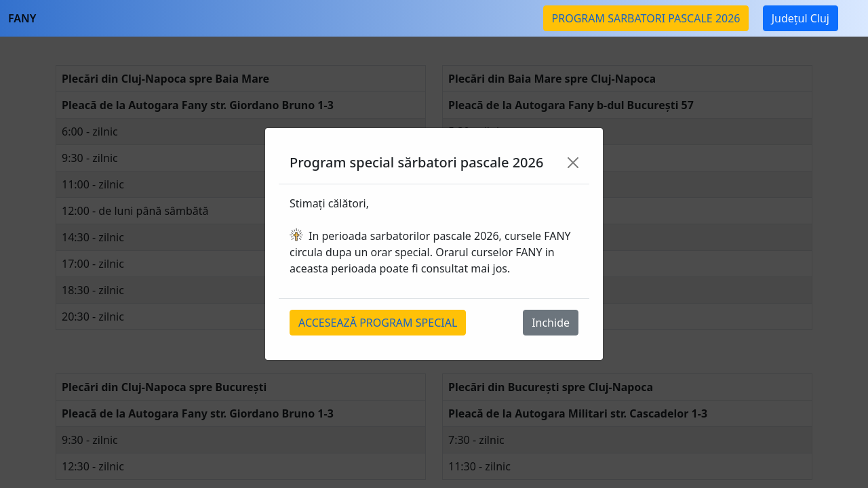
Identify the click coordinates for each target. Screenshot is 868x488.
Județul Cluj (801, 18)
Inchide (551, 323)
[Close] (573, 163)
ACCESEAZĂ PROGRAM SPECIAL (378, 323)
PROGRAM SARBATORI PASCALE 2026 (646, 18)
